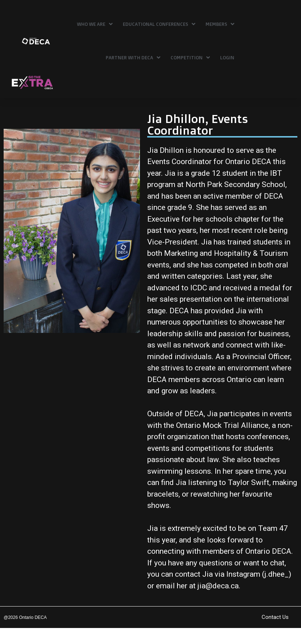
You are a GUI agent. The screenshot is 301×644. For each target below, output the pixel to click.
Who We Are (95, 24)
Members (220, 24)
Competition (190, 57)
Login (227, 57)
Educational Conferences (159, 24)
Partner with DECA (133, 57)
